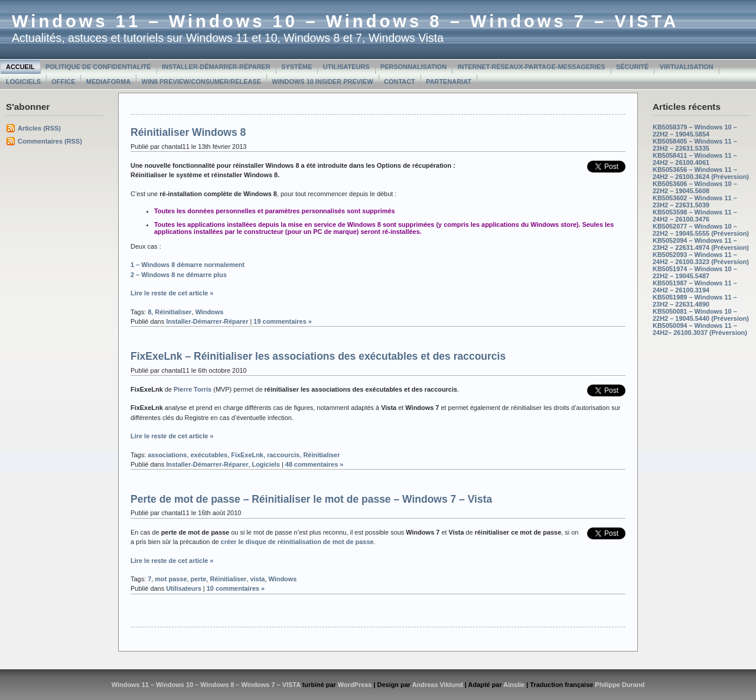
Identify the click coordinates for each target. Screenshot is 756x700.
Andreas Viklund (438, 685)
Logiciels (23, 82)
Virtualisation (687, 67)
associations (167, 455)
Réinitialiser (173, 312)
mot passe (171, 579)
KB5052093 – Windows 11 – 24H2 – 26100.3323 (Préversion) (701, 258)
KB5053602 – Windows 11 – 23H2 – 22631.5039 (695, 201)
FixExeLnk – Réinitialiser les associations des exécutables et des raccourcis (318, 356)
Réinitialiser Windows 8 (188, 132)
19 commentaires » (283, 321)
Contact (400, 82)
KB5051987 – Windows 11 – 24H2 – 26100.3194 (695, 286)
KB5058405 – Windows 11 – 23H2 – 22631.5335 (695, 145)
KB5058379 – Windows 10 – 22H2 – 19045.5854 (695, 131)
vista (257, 579)
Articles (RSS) (39, 128)
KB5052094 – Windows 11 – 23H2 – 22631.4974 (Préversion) (701, 244)
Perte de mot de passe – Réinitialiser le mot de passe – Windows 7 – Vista (311, 499)
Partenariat (449, 82)
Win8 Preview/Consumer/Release (201, 82)
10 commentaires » (236, 588)
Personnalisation (413, 67)
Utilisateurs (346, 67)
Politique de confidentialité (98, 67)
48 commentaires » (315, 464)
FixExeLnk (247, 455)
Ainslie (514, 685)
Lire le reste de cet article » (172, 293)
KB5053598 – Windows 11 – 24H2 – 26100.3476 (695, 216)
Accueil (20, 67)
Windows (209, 312)
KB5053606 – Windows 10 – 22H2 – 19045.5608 (695, 187)
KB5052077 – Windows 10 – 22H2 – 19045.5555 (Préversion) (701, 230)
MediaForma (108, 82)
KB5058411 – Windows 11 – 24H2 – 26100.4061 (695, 159)
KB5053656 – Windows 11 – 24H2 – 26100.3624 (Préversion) (701, 173)
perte (199, 579)
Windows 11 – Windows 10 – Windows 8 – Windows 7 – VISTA (345, 21)
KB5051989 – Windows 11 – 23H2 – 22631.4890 (695, 301)
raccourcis (283, 455)
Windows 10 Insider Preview (322, 82)
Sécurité (632, 67)
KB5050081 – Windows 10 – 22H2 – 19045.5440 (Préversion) (701, 315)
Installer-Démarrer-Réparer (216, 67)
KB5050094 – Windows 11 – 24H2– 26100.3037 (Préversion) (700, 329)
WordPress (355, 685)
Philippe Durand (620, 685)
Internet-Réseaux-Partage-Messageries (532, 67)
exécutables (209, 455)
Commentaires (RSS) (50, 141)
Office (63, 82)
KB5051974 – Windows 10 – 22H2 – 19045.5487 (695, 272)
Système (296, 67)
